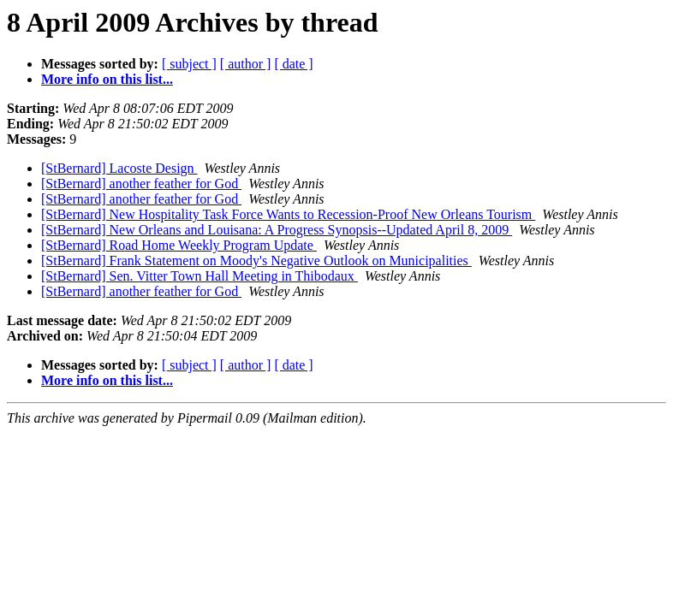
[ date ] (293, 64)
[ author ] (246, 64)
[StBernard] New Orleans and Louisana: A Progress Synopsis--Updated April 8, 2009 (277, 230)
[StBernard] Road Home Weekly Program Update (179, 245)
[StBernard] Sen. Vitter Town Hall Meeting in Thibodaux (200, 276)
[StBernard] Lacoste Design (119, 168)
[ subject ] (189, 64)
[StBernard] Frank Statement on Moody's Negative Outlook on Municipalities (256, 261)
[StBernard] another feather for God (141, 184)
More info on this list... (107, 79)
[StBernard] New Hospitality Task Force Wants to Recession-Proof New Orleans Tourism (288, 214)
